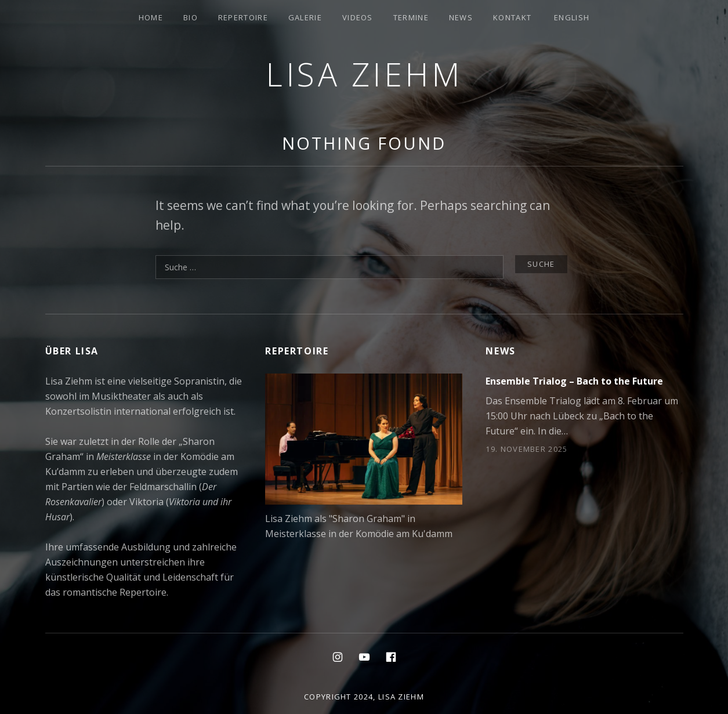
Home (151, 17)
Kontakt (512, 17)
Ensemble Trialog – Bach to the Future (574, 381)
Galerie (305, 17)
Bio (191, 17)
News (461, 17)
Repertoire (243, 17)
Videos (358, 17)
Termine (411, 17)
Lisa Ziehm (364, 74)
